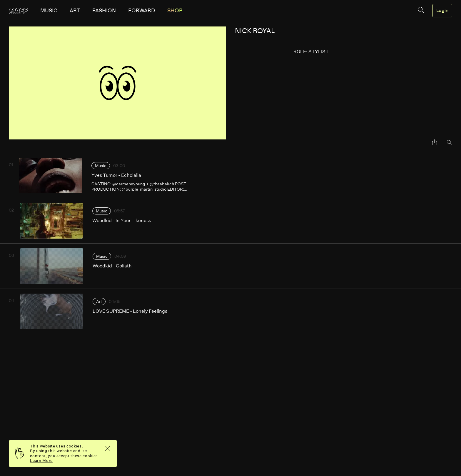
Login (442, 11)
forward (142, 11)
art (75, 11)
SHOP (175, 11)
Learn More (41, 461)
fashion (104, 11)
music (49, 11)
